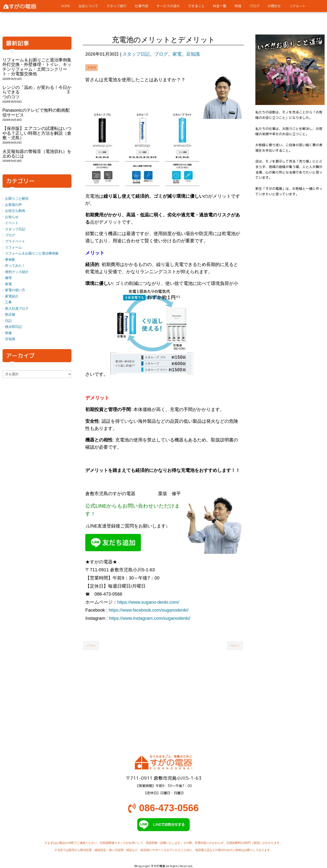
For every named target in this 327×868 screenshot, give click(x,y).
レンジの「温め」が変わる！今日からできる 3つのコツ (37, 92)
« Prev (91, 645)
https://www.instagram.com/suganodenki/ (150, 618)
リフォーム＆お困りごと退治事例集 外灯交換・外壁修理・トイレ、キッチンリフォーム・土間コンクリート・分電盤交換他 (39, 67)
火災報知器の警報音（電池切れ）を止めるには (37, 154)
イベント (12, 223)
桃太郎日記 (13, 327)
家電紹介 (12, 296)
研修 (8, 333)
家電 (177, 54)
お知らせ (12, 217)
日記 (8, 321)
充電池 (92, 68)
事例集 (10, 260)
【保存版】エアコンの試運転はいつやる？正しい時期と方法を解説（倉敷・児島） (37, 133)
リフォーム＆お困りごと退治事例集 (32, 253)
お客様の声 (13, 205)
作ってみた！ (15, 266)
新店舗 (10, 315)
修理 (8, 278)
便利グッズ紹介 (17, 272)
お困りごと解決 (17, 199)
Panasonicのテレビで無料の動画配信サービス (36, 113)
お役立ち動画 (15, 211)
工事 (8, 302)
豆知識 (193, 54)
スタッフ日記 (136, 54)
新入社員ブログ (17, 309)
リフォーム (13, 247)
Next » (235, 645)
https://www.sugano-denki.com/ (148, 602)
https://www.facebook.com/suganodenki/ (149, 610)
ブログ (161, 54)
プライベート (15, 241)
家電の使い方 (15, 290)
